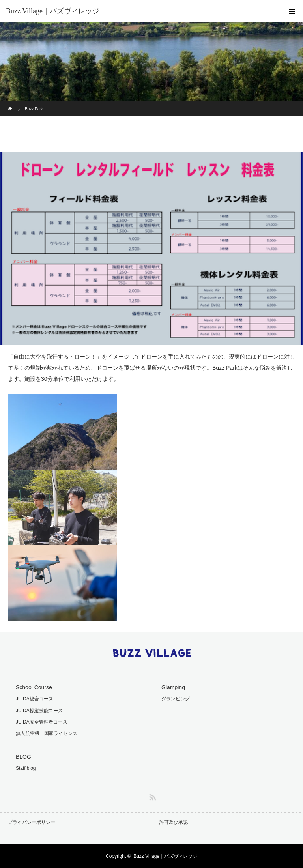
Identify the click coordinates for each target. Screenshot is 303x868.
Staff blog (26, 768)
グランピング (176, 699)
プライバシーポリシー (32, 822)
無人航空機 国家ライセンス (47, 733)
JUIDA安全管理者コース (42, 722)
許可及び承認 (174, 822)
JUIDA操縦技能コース (39, 711)
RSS (151, 796)
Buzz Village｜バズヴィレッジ (165, 856)
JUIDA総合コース (35, 699)
